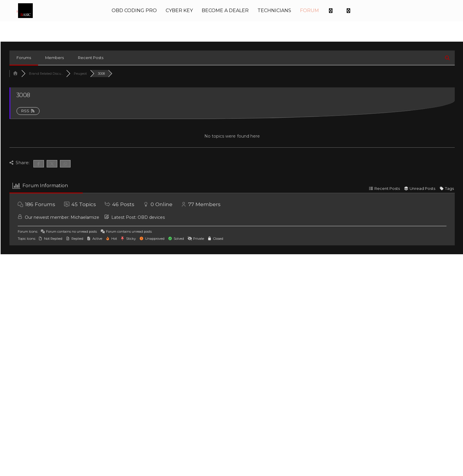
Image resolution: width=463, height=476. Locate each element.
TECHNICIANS (274, 10)
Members (54, 56)
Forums (24, 56)
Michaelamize (85, 216)
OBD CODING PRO (134, 10)
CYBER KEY (179, 10)
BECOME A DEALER (225, 10)
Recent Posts (91, 56)
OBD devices (151, 216)
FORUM (309, 10)
